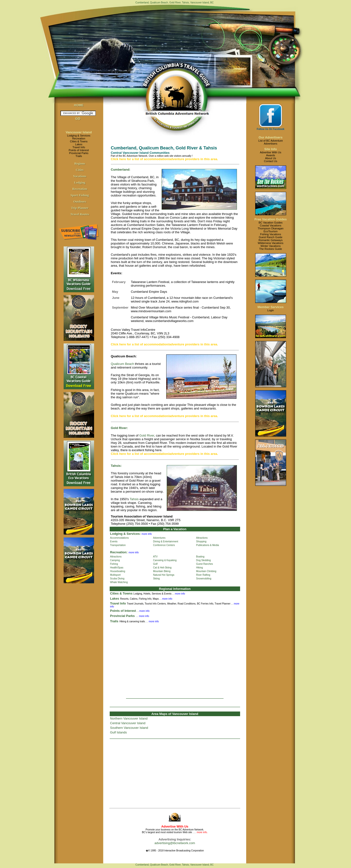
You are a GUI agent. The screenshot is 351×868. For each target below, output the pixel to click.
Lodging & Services (79, 136)
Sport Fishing (80, 195)
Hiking (200, 568)
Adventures (159, 538)
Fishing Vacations (271, 234)
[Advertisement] (175, 659)
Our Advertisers (271, 137)
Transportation (118, 545)
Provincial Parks (79, 153)
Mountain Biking (162, 571)
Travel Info (79, 147)
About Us (270, 158)
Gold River (147, 435)
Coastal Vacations (271, 225)
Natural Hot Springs (164, 575)
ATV (155, 557)
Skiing (156, 579)
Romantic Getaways (271, 240)
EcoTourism (270, 231)
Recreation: (119, 552)
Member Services (271, 307)
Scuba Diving (117, 579)
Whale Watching (119, 582)
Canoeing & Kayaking (165, 560)
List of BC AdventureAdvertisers (271, 142)
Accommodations (120, 538)
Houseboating (118, 571)
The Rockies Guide (271, 249)
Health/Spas (117, 568)
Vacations (80, 176)
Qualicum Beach (122, 364)
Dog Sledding (204, 560)
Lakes (79, 144)
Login (271, 310)
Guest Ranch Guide (271, 237)
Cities (80, 170)
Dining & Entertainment (166, 541)
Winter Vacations (271, 246)
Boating (200, 557)
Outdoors (80, 201)
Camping (115, 560)
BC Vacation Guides (271, 223)
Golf (155, 564)
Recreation (79, 138)
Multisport (115, 575)
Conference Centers (164, 545)
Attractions (202, 538)
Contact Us (271, 161)
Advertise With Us (270, 152)
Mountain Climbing (206, 571)
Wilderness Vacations (271, 243)
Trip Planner (80, 208)
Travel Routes (80, 214)
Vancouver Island (79, 132)
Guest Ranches (205, 564)
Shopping (201, 541)
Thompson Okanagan (271, 228)
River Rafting (203, 575)
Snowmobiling (204, 579)
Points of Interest (79, 150)
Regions (80, 163)
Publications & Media (208, 545)
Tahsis (134, 499)
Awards (271, 155)
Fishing (114, 564)
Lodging (80, 182)
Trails (79, 156)
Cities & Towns (79, 141)
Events (114, 541)
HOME (79, 105)
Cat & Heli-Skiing (162, 568)
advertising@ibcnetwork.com (175, 843)
